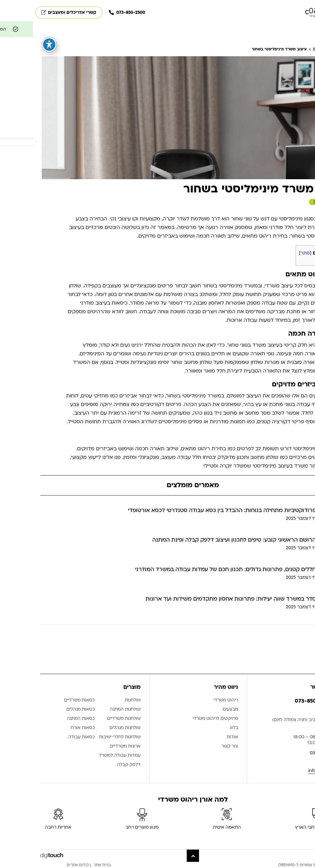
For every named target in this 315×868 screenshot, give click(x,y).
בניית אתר (67, 865)
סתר (270, 253)
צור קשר (194, 746)
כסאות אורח (47, 728)
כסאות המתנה (45, 719)
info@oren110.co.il (291, 771)
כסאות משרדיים (44, 700)
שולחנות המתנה (90, 710)
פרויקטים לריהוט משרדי (180, 719)
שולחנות (97, 700)
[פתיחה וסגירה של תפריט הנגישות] (14, 45)
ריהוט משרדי (190, 700)
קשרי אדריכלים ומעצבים (33, 12)
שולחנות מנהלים (90, 728)
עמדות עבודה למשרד (84, 756)
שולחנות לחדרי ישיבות (84, 737)
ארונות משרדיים (90, 746)
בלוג (199, 728)
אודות (197, 737)
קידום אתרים (42, 865)
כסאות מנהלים (45, 710)
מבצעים (195, 710)
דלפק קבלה (94, 765)
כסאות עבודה (46, 737)
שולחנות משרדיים (88, 719)
